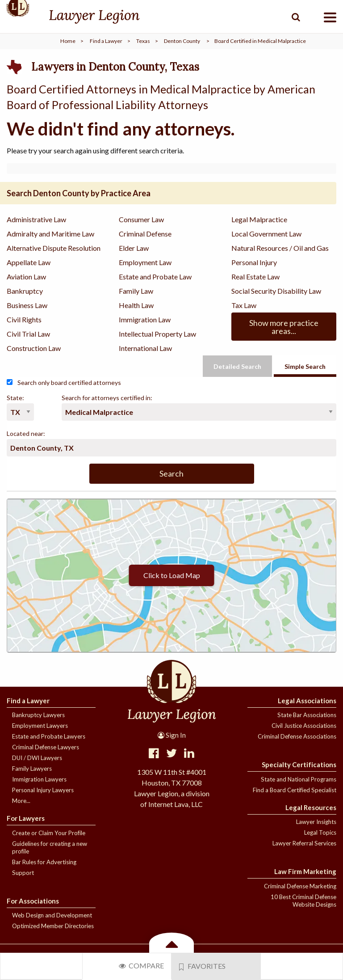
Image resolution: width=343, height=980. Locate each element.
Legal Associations (307, 701)
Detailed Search (237, 366)
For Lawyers (26, 818)
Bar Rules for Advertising (44, 862)
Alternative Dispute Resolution (54, 248)
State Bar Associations (307, 715)
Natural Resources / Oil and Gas (280, 248)
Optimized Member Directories (53, 926)
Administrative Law (36, 219)
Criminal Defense (145, 234)
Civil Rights (24, 319)
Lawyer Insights (316, 822)
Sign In (172, 735)
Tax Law (244, 305)
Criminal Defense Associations (297, 736)
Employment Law (145, 262)
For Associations (33, 901)
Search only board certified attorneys (64, 382)
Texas (143, 41)
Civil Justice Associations (304, 726)
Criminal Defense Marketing (300, 886)
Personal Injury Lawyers (43, 790)
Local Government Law (266, 234)
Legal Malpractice (259, 219)
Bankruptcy (25, 291)
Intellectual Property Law (157, 334)
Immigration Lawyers (39, 779)
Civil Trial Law (28, 334)
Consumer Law (141, 219)
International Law (145, 348)
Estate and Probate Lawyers (49, 736)
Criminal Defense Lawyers (46, 747)
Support (23, 873)
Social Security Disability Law (276, 291)
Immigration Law (145, 319)
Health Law (136, 305)
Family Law (136, 291)
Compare (141, 965)
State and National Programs (299, 779)
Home (68, 41)
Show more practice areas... (284, 327)
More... (21, 801)
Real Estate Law (255, 277)
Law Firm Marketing (305, 871)
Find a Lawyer (106, 41)
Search (171, 473)
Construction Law (34, 348)
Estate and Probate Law (155, 277)
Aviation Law (26, 277)
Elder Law (134, 248)
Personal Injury (254, 262)
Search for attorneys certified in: (107, 398)
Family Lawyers (32, 769)
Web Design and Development (52, 915)
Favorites (202, 966)
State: (15, 398)
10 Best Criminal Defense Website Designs (303, 901)
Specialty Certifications (299, 765)
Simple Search (305, 366)
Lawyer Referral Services (304, 843)
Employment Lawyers (40, 726)
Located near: (26, 433)
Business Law (27, 305)
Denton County (182, 41)
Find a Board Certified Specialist (295, 790)
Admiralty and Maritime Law (50, 234)
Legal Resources (311, 807)
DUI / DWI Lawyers (37, 758)
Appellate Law (29, 262)
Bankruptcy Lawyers (38, 715)
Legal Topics (320, 832)
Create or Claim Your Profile (49, 833)
